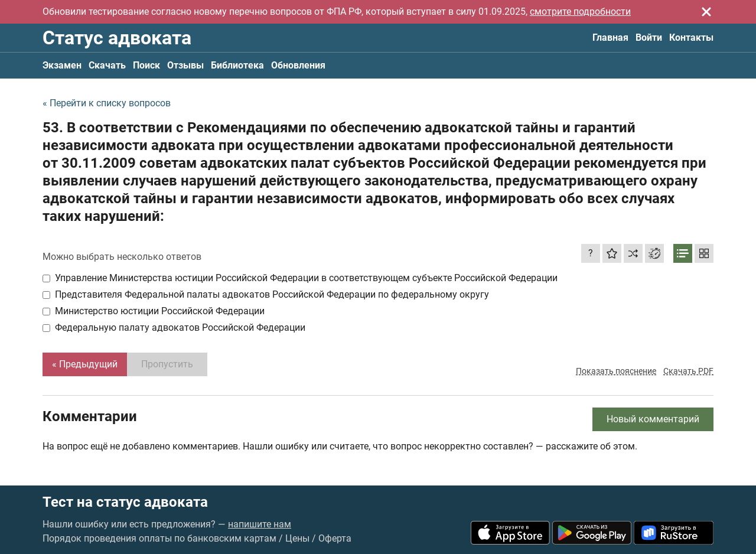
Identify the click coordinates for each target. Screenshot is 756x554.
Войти (649, 38)
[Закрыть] (706, 12)
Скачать (107, 65)
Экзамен (62, 65)
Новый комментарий (653, 419)
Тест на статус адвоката (125, 502)
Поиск (146, 65)
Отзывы (185, 65)
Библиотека (237, 65)
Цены (297, 538)
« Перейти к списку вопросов (107, 103)
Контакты (691, 38)
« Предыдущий (85, 364)
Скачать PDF (688, 371)
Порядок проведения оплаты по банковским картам (159, 538)
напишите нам (260, 524)
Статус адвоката (117, 38)
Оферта (335, 538)
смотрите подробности (580, 12)
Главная (610, 38)
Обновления (298, 65)
